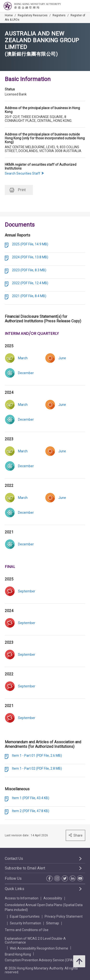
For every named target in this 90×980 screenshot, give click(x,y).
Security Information (25, 923)
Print (18, 190)
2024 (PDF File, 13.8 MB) (30, 257)
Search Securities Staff (24, 173)
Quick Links (15, 889)
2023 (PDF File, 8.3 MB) (29, 270)
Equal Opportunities (25, 916)
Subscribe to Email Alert (25, 868)
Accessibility (53, 898)
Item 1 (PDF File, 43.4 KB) (31, 798)
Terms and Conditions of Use (27, 930)
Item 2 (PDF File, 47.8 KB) (31, 811)
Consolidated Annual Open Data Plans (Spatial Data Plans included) (44, 907)
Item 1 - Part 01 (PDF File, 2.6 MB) (37, 756)
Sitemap (53, 923)
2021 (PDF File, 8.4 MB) (29, 296)
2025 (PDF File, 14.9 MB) (30, 244)
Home (9, 15)
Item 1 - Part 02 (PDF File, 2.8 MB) (37, 768)
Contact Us (14, 859)
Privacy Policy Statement (64, 916)
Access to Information (22, 898)
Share (75, 835)
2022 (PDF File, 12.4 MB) (30, 283)
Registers (59, 15)
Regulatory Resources (33, 15)
